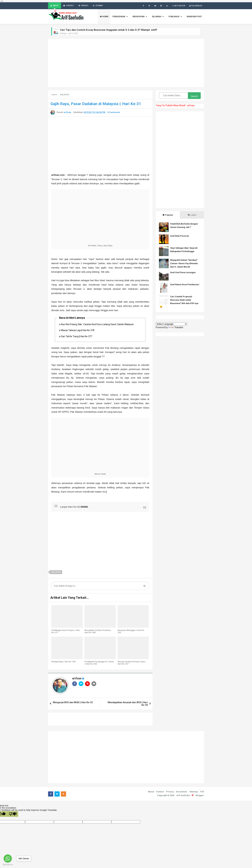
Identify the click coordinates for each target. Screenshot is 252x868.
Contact (160, 793)
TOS (202, 793)
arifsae (77, 679)
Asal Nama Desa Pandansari (185, 285)
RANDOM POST (194, 17)
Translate (176, 328)
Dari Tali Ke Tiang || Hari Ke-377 (78, 337)
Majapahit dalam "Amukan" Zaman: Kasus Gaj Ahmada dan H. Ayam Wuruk (184, 264)
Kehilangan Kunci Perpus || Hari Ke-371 (65, 633)
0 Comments (114, 112)
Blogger (200, 796)
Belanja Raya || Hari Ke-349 (63, 663)
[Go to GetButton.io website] (8, 865)
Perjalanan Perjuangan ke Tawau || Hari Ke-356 (99, 664)
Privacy (170, 793)
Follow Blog (195, 6)
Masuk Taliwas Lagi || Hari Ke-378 (79, 331)
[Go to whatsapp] (8, 859)
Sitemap (194, 793)
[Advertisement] (126, 63)
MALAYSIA (56, 573)
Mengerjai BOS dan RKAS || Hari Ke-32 (73, 703)
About (151, 793)
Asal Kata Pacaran (180, 236)
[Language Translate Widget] (171, 324)
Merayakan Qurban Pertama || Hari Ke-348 (98, 633)
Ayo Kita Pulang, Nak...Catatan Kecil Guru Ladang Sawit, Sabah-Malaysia (98, 325)
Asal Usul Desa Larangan (183, 273)
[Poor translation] (13, 815)
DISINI (84, 508)
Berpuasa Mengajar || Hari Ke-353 (131, 633)
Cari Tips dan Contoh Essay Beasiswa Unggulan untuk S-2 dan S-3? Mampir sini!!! (108, 30)
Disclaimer (182, 793)
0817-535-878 (178, 6)
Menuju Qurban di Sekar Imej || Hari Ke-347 (132, 664)
